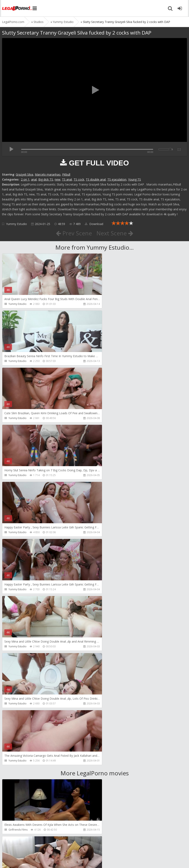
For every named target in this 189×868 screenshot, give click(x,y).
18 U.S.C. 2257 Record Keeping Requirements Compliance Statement (134, 861)
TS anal (67, 179)
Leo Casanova (17, 658)
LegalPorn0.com (33, 861)
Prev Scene (74, 233)
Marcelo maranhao (48, 174)
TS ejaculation (117, 179)
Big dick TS (46, 179)
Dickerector (109, 601)
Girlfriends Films (18, 601)
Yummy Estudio (16, 224)
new (58, 179)
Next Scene (115, 233)
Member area (31, 848)
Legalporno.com (17, 8)
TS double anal (96, 179)
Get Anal (107, 773)
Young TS (134, 179)
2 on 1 (25, 179)
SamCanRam (109, 715)
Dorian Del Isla (17, 773)
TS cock (79, 179)
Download (94, 224)
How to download (61, 848)
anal (34, 179)
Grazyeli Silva (24, 174)
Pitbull (66, 174)
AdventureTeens (112, 658)
